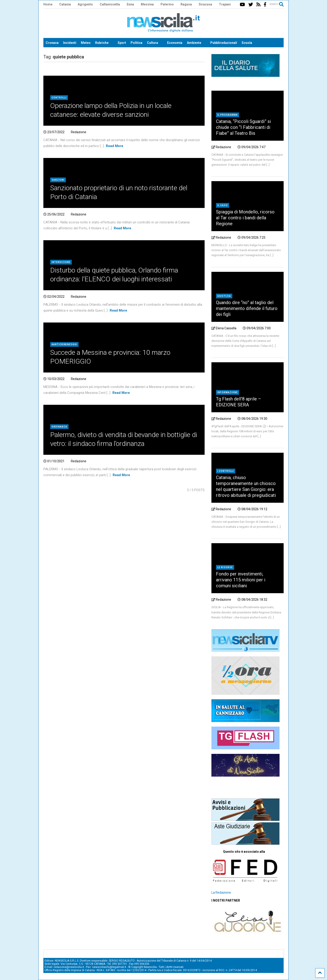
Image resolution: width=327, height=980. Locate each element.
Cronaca (52, 43)
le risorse (225, 567)
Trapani (225, 4)
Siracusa (205, 4)
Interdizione (61, 262)
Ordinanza (59, 427)
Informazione (228, 392)
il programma (228, 115)
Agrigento (85, 4)
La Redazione (221, 892)
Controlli (59, 98)
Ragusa (186, 4)
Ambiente (194, 43)
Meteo (86, 43)
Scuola (247, 43)
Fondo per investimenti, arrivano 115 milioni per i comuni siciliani (241, 580)
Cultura (152, 43)
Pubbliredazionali (224, 43)
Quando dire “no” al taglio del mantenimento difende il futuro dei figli (247, 308)
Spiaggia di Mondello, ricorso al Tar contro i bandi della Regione (245, 218)
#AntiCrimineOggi (64, 344)
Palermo (167, 4)
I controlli (226, 471)
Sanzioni (58, 180)
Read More (115, 146)
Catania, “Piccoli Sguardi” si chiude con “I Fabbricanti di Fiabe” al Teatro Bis (243, 127)
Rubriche (102, 43)
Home (48, 4)
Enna (130, 4)
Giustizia (224, 296)
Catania (65, 4)
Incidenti (70, 43)
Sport (122, 43)
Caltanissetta (110, 4)
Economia (175, 43)
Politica (136, 43)
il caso (223, 205)
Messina (147, 4)
